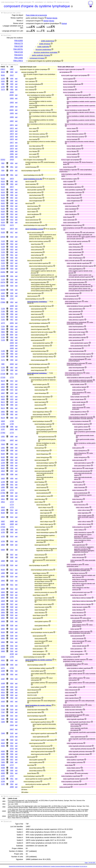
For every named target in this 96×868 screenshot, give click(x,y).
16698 (12, 521)
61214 (3, 181)
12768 (3, 781)
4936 (12, 293)
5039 (12, 636)
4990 (12, 450)
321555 (3, 175)
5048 (12, 719)
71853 (3, 762)
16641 (3, 576)
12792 (3, 530)
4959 (12, 326)
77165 (3, 607)
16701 (12, 737)
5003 (12, 532)
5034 (3, 170)
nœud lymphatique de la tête (34, 179)
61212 (3, 179)
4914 (12, 217)
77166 (3, 709)
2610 (12, 550)
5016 (12, 565)
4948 (12, 692)
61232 (3, 260)
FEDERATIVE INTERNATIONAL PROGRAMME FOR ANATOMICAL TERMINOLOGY (30, 866)
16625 (3, 478)
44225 (3, 743)
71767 (3, 354)
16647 (3, 598)
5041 (12, 642)
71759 (3, 309)
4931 (12, 276)
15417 (12, 75)
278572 (3, 69)
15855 (12, 113)
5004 (12, 493)
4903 (12, 184)
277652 (3, 433)
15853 (12, 102)
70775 (3, 89)
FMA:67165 (19, 46)
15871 (12, 125)
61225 (3, 209)
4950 (12, 698)
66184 (3, 454)
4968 (12, 370)
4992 (12, 457)
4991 (12, 454)
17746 (12, 668)
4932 (12, 280)
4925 (12, 258)
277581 (3, 493)
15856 (12, 117)
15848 (11, 95)
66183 (3, 450)
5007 (12, 555)
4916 (12, 222)
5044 (12, 651)
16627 (12, 729)
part (16, 72)
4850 (12, 163)
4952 (12, 784)
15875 (12, 137)
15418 (12, 159)
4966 (12, 356)
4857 (12, 87)
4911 (12, 209)
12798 (3, 482)
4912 (12, 211)
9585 (3, 84)
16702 (12, 749)
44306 (3, 765)
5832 (3, 163)
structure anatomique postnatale (47, 52)
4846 (12, 79)
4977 (12, 397)
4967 (12, 367)
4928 (12, 266)
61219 (3, 195)
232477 (3, 286)
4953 (12, 302)
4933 (12, 282)
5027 (12, 604)
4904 (12, 190)
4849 (12, 84)
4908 (12, 200)
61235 (3, 244)
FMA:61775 (19, 43)
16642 (3, 581)
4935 (12, 290)
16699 (12, 524)
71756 (3, 779)
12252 (3, 81)
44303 (3, 746)
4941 (12, 671)
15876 (12, 139)
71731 (3, 258)
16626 (3, 460)
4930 (12, 272)
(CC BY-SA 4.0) (83, 866)
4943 (12, 679)
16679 (12, 229)
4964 (12, 351)
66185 (3, 457)
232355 (3, 276)
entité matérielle (44, 47)
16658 (3, 621)
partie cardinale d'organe (42, 55)
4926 (12, 260)
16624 (3, 474)
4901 (12, 175)
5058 (12, 762)
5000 (12, 482)
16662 (3, 642)
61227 (3, 214)
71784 (3, 414)
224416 (3, 237)
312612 (3, 159)
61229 (3, 220)
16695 (12, 348)
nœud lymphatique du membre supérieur (40, 660)
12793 (3, 536)
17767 (12, 299)
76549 (3, 444)
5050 (12, 740)
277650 (3, 427)
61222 (3, 203)
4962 (12, 337)
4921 (12, 255)
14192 (3, 293)
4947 (12, 701)
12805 (3, 487)
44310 (3, 706)
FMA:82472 (19, 55)
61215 (3, 184)
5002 (12, 487)
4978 (12, 399)
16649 (3, 604)
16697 (12, 440)
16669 (3, 561)
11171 (12, 225)
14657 (12, 69)
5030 (12, 712)
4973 (12, 384)
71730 (3, 252)
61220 (3, 198)
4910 (12, 206)
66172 (3, 402)
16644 (3, 589)
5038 (12, 632)
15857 (12, 121)
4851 (12, 167)
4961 (12, 332)
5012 (12, 510)
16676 (12, 179)
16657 (3, 618)
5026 (12, 601)
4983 (12, 412)
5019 (12, 576)
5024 (12, 595)
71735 (3, 280)
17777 (12, 765)
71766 (3, 351)
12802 (3, 448)
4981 (12, 408)
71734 (3, 266)
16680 (12, 787)
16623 (3, 471)
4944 (12, 683)
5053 (12, 746)
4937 (12, 296)
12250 (3, 79)
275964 (3, 302)
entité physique (46, 44)
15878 (12, 146)
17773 (12, 502)
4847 (12, 81)
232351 (3, 272)
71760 (3, 311)
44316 (3, 698)
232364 (3, 290)
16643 (3, 585)
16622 (3, 517)
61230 (3, 232)
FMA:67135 (19, 52)
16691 (12, 323)
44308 (3, 768)
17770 (12, 433)
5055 (12, 754)
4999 (12, 478)
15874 (12, 134)
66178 (3, 418)
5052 (12, 743)
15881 (12, 154)
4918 (12, 237)
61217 (3, 190)
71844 (3, 716)
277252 (3, 225)
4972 (12, 381)
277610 (3, 527)
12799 (3, 463)
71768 (3, 356)
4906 (12, 195)
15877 (12, 143)
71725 (3, 241)
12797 (3, 429)
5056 (12, 757)
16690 (12, 306)
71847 (3, 740)
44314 (3, 692)
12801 (3, 436)
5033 (12, 615)
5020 (12, 581)
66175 (3, 397)
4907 (12, 198)
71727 (3, 255)
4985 (12, 530)
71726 (3, 247)
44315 (3, 695)
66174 (3, 408)
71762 (3, 320)
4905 (12, 192)
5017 (12, 570)
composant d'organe (38, 58)
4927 (12, 263)
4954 (11, 309)
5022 (12, 589)
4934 (12, 286)
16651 (3, 610)
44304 (3, 751)
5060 (12, 770)
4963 (12, 340)
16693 (12, 343)
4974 (12, 387)
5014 (12, 513)
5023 (12, 592)
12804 (3, 485)
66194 (3, 632)
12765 (3, 87)
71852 (3, 760)
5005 (12, 496)
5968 (3, 364)
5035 (12, 621)
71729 (3, 249)
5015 (12, 517)
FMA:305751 (18, 49)
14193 (3, 701)
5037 (12, 629)
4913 (12, 214)
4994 (12, 463)
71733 (3, 263)
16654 (3, 615)
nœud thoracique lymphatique (38, 302)
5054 (12, 751)
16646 (3, 595)
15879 (12, 149)
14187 (3, 679)
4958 (11, 335)
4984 (12, 418)
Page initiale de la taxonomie (36, 15)
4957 (12, 320)
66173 (3, 405)
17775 (12, 507)
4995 (12, 465)
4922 (12, 244)
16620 (3, 545)
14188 (3, 683)
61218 (3, 192)
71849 (3, 722)
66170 (3, 381)
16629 (3, 421)
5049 (12, 733)
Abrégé (49, 18)
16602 (3, 384)
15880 (12, 151)
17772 (12, 490)
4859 (11, 170)
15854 (12, 107)
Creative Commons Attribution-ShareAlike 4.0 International (65, 866)
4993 (12, 460)
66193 (3, 570)
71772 (3, 317)
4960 (12, 329)
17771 (12, 527)
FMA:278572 (18, 61)
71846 (3, 733)
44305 (3, 754)
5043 (12, 649)
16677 (12, 187)
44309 (3, 773)
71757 (3, 784)
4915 (12, 220)
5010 (12, 536)
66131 (3, 299)
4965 (12, 354)
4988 (12, 436)
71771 (3, 360)
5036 (12, 625)
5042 (12, 646)
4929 (12, 269)
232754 (3, 282)
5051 (12, 722)
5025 (12, 598)
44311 (3, 660)
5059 (12, 768)
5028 (12, 607)
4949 (12, 695)
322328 (3, 657)
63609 (3, 550)
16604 (3, 387)
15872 (12, 128)
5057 (12, 760)
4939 (12, 660)
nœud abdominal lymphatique (38, 373)
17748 (12, 781)
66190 (3, 513)
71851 (3, 757)
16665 (3, 649)
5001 (12, 485)
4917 (12, 232)
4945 (12, 687)
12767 (3, 776)
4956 (12, 314)
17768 (12, 421)
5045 (12, 561)
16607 (3, 393)
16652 (3, 412)
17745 (12, 657)
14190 (3, 671)
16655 (3, 629)
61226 (3, 211)
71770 (3, 370)
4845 (12, 72)
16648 (3, 601)
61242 (3, 296)
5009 (12, 545)
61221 (3, 200)
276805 (3, 665)
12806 (3, 573)
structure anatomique (44, 49)
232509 (3, 269)
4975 (12, 390)
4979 (12, 402)
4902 (12, 181)
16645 (3, 592)
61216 (3, 187)
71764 (3, 326)
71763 (3, 335)
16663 (3, 646)
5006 (12, 499)
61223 (3, 206)
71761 (3, 314)
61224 (3, 222)
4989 (12, 448)
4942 (12, 674)
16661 (3, 638)
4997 (12, 471)
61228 (3, 217)
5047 (12, 716)
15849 (11, 110)
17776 (12, 377)
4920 (12, 247)
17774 (12, 505)
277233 (3, 374)
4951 (12, 779)
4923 (12, 249)
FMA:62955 (19, 41)
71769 (3, 367)
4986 (12, 427)
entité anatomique (49, 41)
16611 (3, 499)
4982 (12, 414)
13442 (12, 725)
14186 (3, 674)
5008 (12, 557)
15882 (12, 157)
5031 (3, 167)
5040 (12, 638)
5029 (12, 709)
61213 (3, 229)
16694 (12, 346)
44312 (3, 690)
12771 (3, 668)
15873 (12, 131)
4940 (12, 665)
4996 (12, 468)
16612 (3, 502)
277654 (3, 440)
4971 (12, 374)
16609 (3, 496)
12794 (3, 541)
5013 (12, 541)
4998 (12, 474)
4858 (12, 89)
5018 (12, 573)
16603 (3, 390)
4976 (12, 393)
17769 (12, 424)
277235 (3, 565)
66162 (3, 75)
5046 (12, 706)
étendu (55, 18)
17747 (12, 776)
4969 (12, 360)
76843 (3, 332)
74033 (3, 329)
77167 (3, 712)
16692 (12, 364)
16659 (3, 625)
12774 (3, 323)
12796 (3, 424)
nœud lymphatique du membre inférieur (39, 705)
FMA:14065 (19, 58)
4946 (12, 690)
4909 (12, 203)
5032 (12, 612)
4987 (12, 444)
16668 (3, 651)
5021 (12, 585)
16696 (12, 429)
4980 (12, 405)
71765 (3, 337)
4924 (12, 252)
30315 (3, 72)
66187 (3, 468)
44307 (3, 770)
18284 (12, 92)
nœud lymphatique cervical (35, 229)
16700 (12, 654)
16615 (3, 507)
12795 (3, 490)
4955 (12, 311)
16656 (3, 612)
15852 (12, 98)
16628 (3, 465)
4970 (12, 317)
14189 (3, 687)
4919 (12, 241)
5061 (12, 773)
